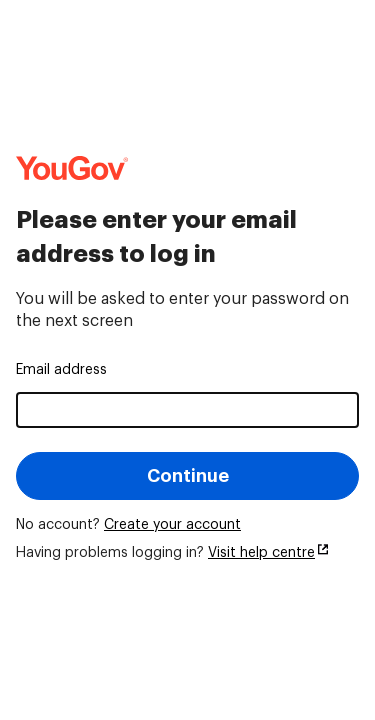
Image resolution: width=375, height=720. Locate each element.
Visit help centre (261, 553)
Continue (188, 476)
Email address (61, 370)
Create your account (172, 525)
